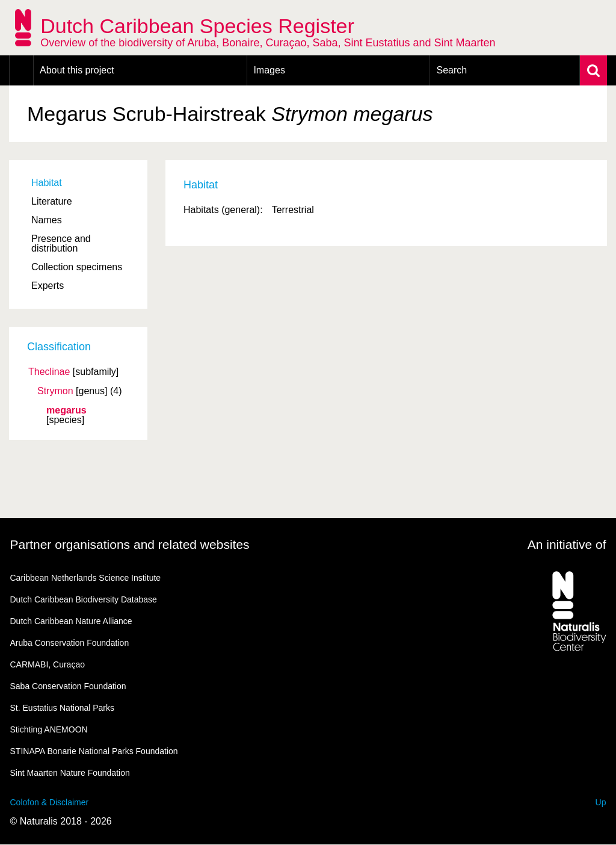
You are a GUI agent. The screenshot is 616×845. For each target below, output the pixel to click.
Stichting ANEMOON (49, 729)
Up (601, 802)
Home (21, 70)
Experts (48, 286)
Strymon (55, 391)
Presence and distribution (61, 243)
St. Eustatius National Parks (63, 708)
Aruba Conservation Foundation (70, 643)
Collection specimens (77, 267)
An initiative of (567, 544)
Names (47, 220)
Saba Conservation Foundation (68, 686)
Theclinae (49, 372)
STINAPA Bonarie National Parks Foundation (94, 751)
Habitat (47, 183)
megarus (66, 410)
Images (269, 70)
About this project (77, 70)
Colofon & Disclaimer (50, 802)
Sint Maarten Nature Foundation (70, 773)
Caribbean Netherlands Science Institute (86, 578)
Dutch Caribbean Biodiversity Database (84, 599)
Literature (52, 201)
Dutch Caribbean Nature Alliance (71, 621)
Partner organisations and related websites (130, 544)
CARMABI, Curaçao (48, 664)
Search (451, 70)
